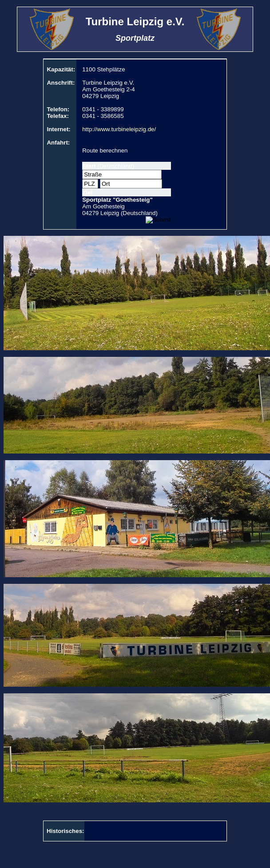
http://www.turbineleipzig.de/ (119, 129)
